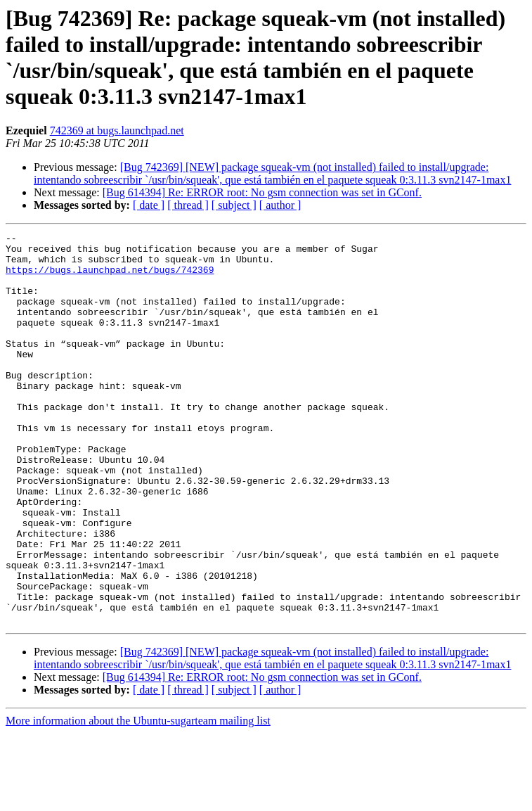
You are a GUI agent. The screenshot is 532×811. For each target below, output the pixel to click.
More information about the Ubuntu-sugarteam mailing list (138, 799)
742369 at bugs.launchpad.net (117, 130)
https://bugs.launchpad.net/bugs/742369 (110, 278)
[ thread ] (188, 205)
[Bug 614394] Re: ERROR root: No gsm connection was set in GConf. (262, 192)
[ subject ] (234, 205)
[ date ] (149, 205)
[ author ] (280, 205)
